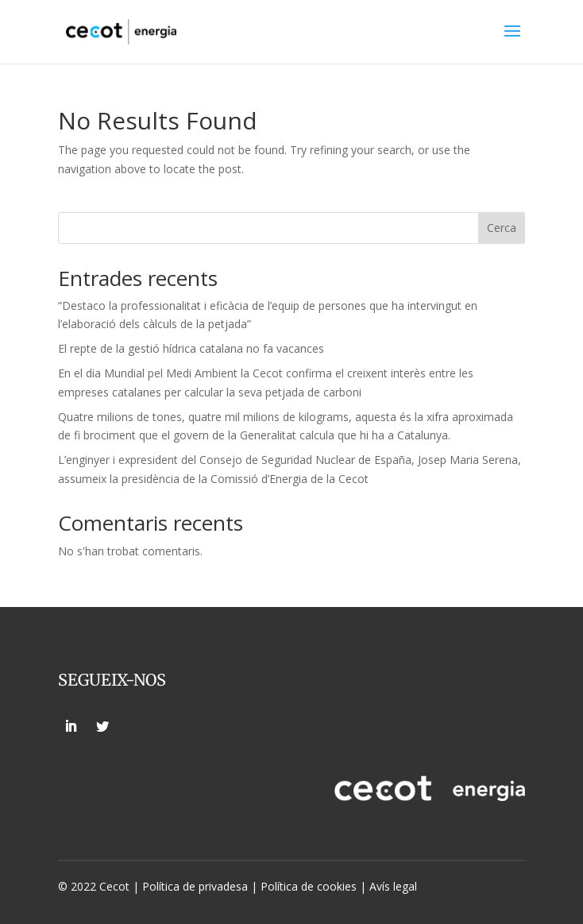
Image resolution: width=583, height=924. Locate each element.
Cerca (502, 228)
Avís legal (393, 886)
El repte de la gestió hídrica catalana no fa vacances (191, 348)
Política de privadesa (195, 886)
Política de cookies (310, 886)
